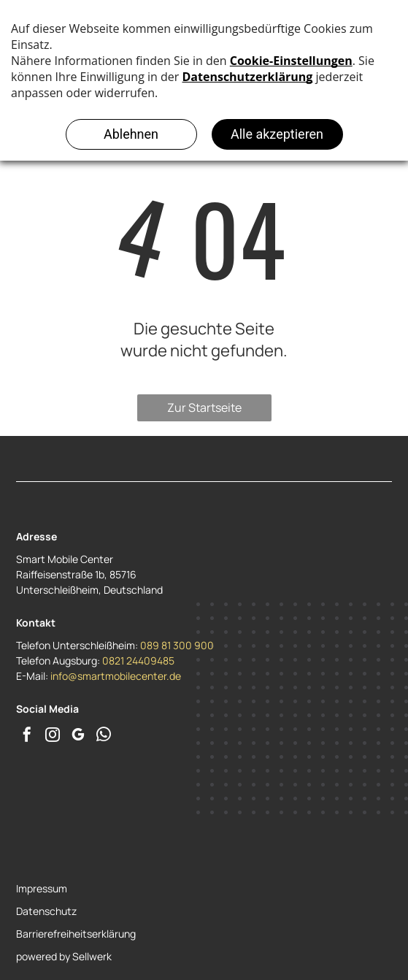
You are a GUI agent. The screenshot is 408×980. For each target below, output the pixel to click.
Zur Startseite (204, 407)
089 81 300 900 (177, 645)
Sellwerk (92, 956)
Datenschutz (46, 911)
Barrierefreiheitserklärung (76, 934)
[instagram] (53, 736)
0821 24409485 (138, 661)
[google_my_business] (78, 736)
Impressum (42, 888)
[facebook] (27, 736)
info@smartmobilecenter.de (116, 676)
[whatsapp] (104, 736)
